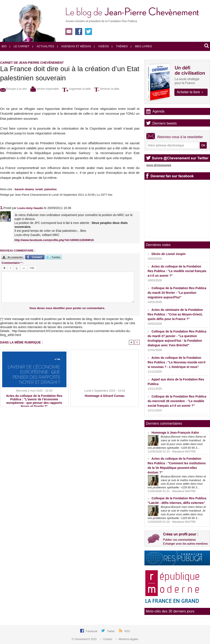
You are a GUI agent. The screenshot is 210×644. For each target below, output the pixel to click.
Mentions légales (127, 639)
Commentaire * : (12, 263)
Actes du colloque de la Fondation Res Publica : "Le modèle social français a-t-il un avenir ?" (177, 271)
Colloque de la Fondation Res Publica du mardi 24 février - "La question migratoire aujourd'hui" (177, 293)
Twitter (111, 631)
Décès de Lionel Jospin (168, 254)
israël (39, 189)
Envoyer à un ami (14, 89)
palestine (50, 189)
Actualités (43, 46)
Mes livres (141, 46)
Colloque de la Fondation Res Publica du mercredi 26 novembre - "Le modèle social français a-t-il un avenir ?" (177, 401)
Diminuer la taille (107, 89)
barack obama (24, 189)
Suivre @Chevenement (159, 165)
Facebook (92, 631)
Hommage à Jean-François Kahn (175, 433)
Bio (4, 46)
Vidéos (101, 46)
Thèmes (120, 46)
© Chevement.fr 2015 (85, 639)
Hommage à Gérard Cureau (105, 396)
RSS (127, 631)
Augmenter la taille (77, 89)
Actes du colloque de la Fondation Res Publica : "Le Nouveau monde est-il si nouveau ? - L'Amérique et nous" (177, 362)
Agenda (159, 111)
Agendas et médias (74, 46)
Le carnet (20, 46)
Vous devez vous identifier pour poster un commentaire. (67, 308)
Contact (107, 639)
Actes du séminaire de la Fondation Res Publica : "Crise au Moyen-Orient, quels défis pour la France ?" (175, 314)
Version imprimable (45, 89)
